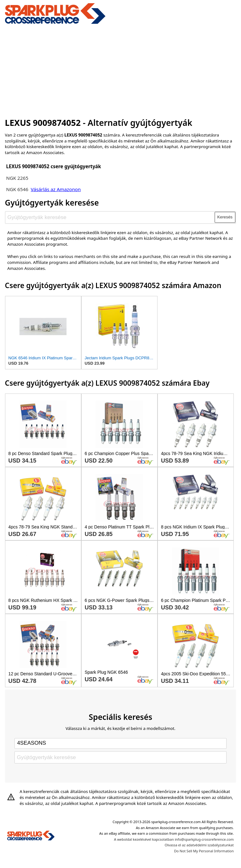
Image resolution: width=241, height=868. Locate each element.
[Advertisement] (121, 70)
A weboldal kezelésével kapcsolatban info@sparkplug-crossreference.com (174, 839)
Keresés (225, 217)
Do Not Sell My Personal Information (204, 851)
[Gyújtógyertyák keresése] (110, 217)
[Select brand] (120, 743)
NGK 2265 (17, 178)
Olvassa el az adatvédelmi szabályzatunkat (199, 845)
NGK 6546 (17, 189)
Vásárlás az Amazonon (56, 189)
